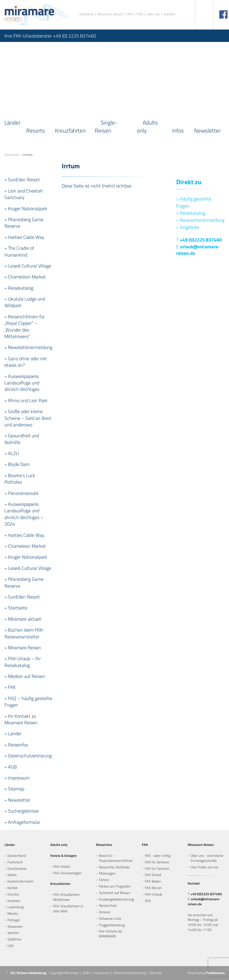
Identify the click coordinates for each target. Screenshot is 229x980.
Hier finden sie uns (204, 867)
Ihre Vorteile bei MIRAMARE (111, 934)
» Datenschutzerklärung (28, 756)
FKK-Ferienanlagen (67, 873)
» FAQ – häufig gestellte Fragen (28, 702)
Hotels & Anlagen (64, 856)
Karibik (13, 888)
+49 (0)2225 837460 (201, 240)
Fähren (104, 880)
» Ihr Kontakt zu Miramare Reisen (21, 719)
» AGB (11, 767)
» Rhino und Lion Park (26, 400)
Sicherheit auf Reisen (114, 893)
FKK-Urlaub (153, 894)
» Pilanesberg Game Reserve (24, 223)
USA (10, 946)
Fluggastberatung (112, 925)
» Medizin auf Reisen (25, 676)
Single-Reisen (106, 126)
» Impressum (17, 778)
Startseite (86, 14)
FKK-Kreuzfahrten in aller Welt (68, 909)
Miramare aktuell (110, 14)
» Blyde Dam (17, 464)
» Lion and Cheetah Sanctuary (24, 194)
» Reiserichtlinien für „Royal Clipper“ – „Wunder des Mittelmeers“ (25, 326)
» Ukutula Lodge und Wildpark (25, 302)
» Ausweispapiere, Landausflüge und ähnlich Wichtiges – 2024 (24, 514)
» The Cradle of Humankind (19, 251)
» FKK (10, 687)
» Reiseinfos (16, 745)
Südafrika (14, 939)
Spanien (13, 933)
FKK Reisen (153, 888)
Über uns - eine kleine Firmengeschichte (207, 858)
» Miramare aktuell (23, 619)
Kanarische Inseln (20, 881)
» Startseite (16, 608)
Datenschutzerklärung (130, 973)
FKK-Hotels (62, 866)
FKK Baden (153, 881)
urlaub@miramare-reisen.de (198, 250)
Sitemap (156, 973)
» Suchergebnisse (22, 811)
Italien (12, 875)
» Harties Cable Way (24, 237)
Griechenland (17, 869)
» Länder (13, 733)
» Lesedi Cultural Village (28, 266)
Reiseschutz (108, 905)
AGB (86, 973)
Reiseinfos (104, 845)
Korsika (13, 894)
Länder (12, 122)
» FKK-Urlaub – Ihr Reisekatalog (23, 662)
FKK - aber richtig (158, 856)
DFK (148, 901)
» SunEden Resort (22, 180)
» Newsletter (17, 800)
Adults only (147, 126)
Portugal (14, 920)
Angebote (188, 227)
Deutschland (17, 856)
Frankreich (15, 862)
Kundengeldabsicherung (116, 899)
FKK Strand (153, 875)
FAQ (140, 14)
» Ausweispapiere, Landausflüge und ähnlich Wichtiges (22, 383)
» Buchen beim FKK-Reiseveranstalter (24, 633)
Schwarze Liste (110, 918)
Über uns (153, 14)
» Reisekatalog (19, 288)
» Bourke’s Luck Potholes (20, 479)
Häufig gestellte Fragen (194, 202)
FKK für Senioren (157, 862)
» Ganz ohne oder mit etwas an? (26, 362)
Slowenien (15, 926)
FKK (130, 14)
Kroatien (14, 901)
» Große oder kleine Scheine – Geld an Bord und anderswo (28, 418)
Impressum (101, 973)
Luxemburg (16, 907)
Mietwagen (107, 873)
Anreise (105, 912)
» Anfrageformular (22, 822)
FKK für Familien (157, 869)
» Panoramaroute (21, 493)
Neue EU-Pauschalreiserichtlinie (116, 858)
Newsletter (207, 130)
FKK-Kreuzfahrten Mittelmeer (66, 897)
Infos (178, 130)
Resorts (36, 130)
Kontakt (169, 14)
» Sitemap (14, 789)
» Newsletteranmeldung (28, 347)
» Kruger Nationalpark (26, 208)
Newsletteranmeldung (200, 220)
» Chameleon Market (25, 277)
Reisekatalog (191, 213)
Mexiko (13, 913)
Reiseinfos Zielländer (114, 867)
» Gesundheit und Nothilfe (22, 439)
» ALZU (12, 453)
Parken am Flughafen (115, 886)
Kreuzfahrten (70, 130)
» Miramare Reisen (23, 648)
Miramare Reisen (201, 845)
